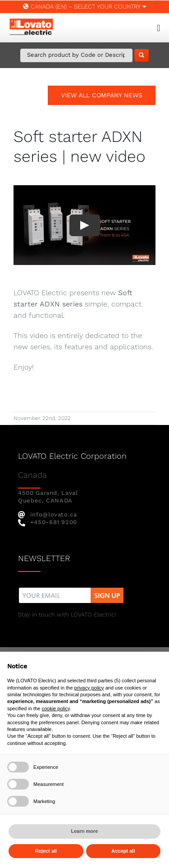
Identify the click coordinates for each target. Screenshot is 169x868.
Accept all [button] (123, 851)
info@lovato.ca (48, 514)
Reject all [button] (46, 851)
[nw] (71, 589)
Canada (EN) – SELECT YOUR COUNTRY (84, 7)
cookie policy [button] (55, 708)
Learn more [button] (85, 831)
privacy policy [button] (89, 688)
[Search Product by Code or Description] (76, 55)
